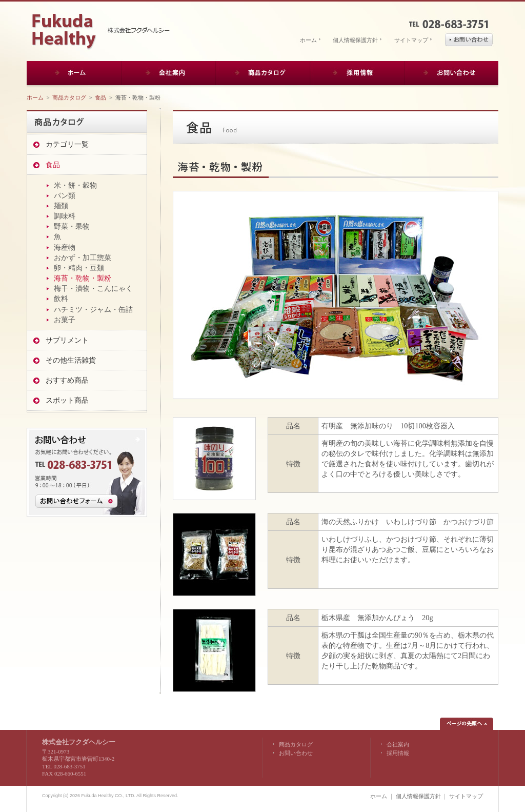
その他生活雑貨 (71, 360)
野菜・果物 (72, 226)
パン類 (65, 195)
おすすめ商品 (67, 380)
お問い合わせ (296, 753)
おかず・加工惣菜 (83, 258)
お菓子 (65, 320)
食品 (100, 97)
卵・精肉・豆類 (79, 268)
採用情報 (398, 753)
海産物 (65, 247)
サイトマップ (411, 40)
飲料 (61, 299)
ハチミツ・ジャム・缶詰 (93, 309)
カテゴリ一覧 (67, 144)
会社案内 (398, 744)
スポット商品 (67, 400)
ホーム (308, 40)
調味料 (65, 216)
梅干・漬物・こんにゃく (93, 288)
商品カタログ (69, 97)
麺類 (61, 206)
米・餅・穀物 (75, 185)
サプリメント (67, 340)
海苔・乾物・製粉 (83, 278)
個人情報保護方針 (355, 40)
